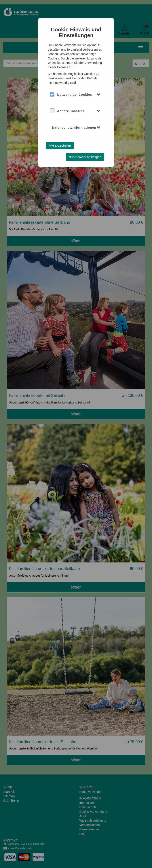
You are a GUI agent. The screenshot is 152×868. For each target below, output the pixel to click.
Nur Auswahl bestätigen (85, 157)
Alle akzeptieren (60, 145)
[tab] (76, 95)
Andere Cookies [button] (71, 111)
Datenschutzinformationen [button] (74, 128)
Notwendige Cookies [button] (75, 95)
